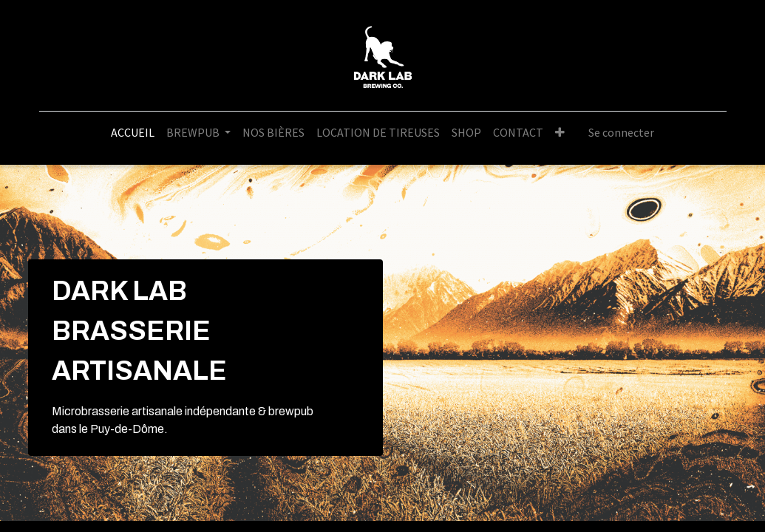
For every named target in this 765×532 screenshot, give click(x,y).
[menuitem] (133, 132)
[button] (560, 132)
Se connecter (621, 132)
